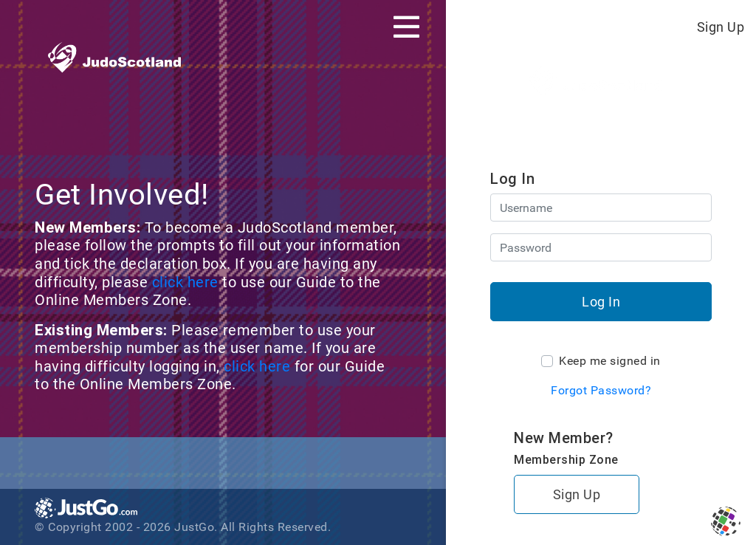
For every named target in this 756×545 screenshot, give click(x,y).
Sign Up (721, 27)
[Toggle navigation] (406, 27)
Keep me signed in (610, 361)
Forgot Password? (601, 390)
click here (188, 282)
